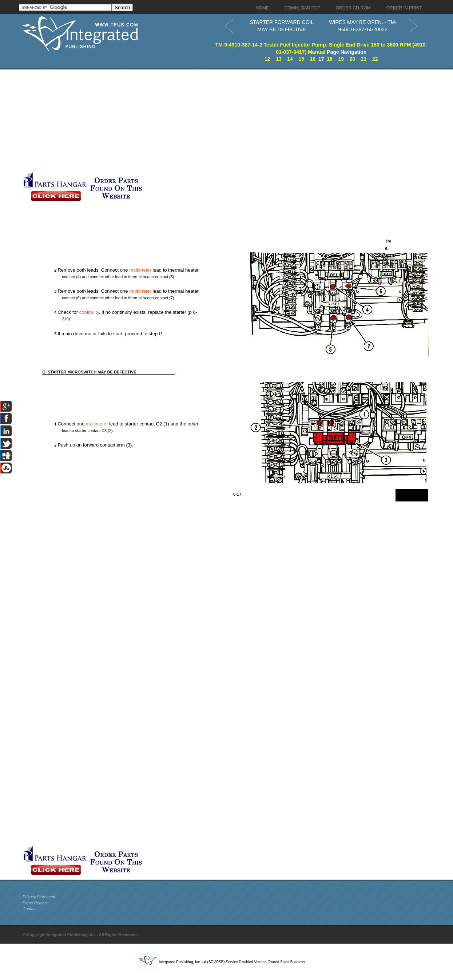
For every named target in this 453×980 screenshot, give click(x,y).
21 (364, 59)
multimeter (140, 270)
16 (313, 59)
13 (279, 59)
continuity (89, 312)
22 (375, 59)
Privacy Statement (39, 897)
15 (301, 59)
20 (353, 59)
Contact (29, 909)
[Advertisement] (177, 120)
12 (267, 59)
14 (290, 59)
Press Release (36, 903)
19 (341, 59)
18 (330, 59)
